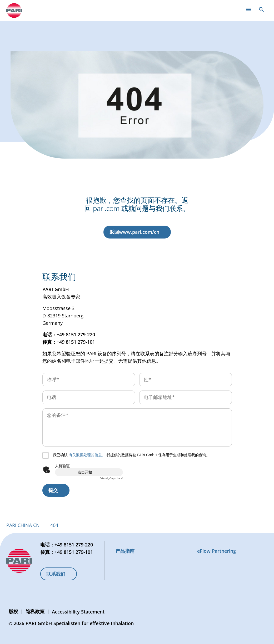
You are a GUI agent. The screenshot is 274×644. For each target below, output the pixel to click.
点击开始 (85, 472)
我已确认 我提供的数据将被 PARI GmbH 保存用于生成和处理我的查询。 (131, 455)
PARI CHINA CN (23, 525)
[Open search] (261, 9)
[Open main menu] (249, 9)
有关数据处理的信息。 (87, 455)
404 (54, 525)
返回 (134, 232)
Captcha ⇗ (111, 478)
